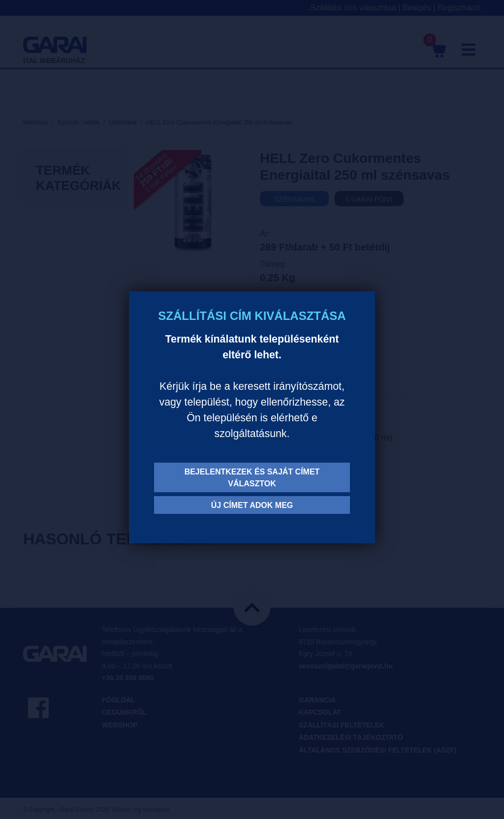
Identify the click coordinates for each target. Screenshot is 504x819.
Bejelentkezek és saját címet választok (252, 478)
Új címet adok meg (252, 505)
